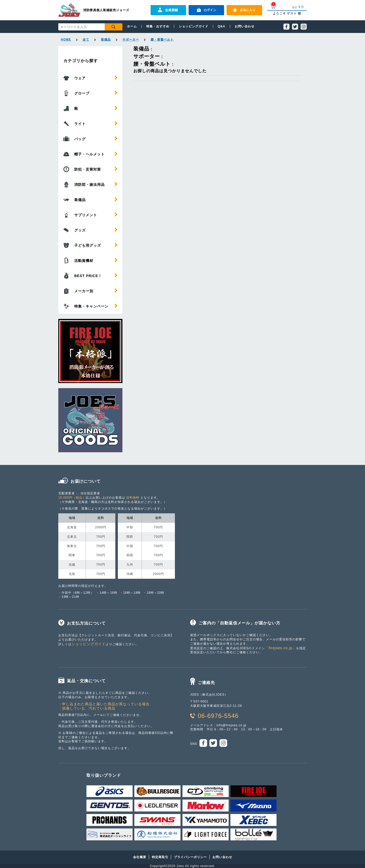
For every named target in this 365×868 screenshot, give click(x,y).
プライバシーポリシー (190, 857)
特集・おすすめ (158, 26)
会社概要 (140, 857)
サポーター (131, 40)
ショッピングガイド (194, 26)
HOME (66, 40)
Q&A (222, 26)
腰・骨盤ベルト (162, 40)
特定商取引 (160, 857)
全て (86, 40)
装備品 (106, 40)
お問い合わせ (245, 26)
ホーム (132, 26)
